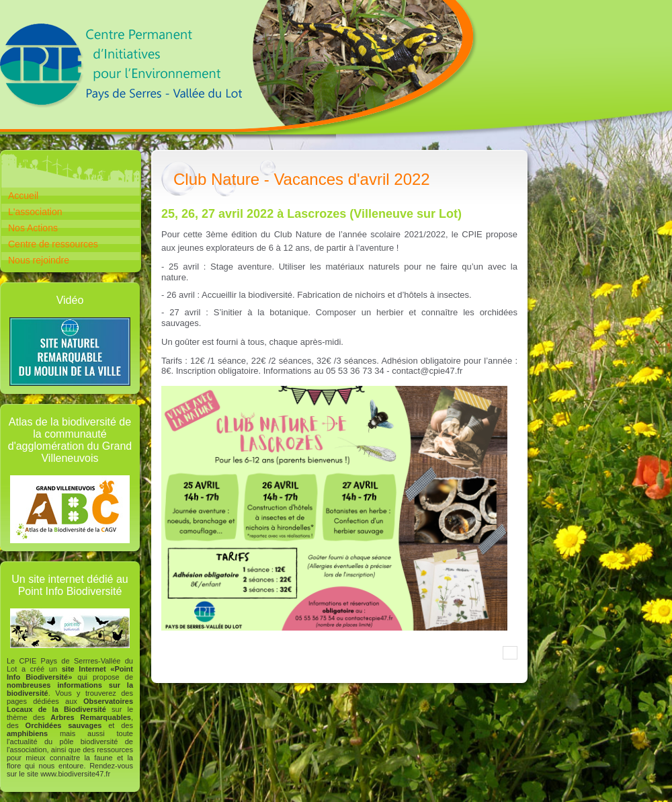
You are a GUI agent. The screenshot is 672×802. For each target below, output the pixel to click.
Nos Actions (33, 228)
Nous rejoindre (39, 260)
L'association (35, 212)
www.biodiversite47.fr (75, 774)
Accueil (23, 196)
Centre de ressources (53, 244)
